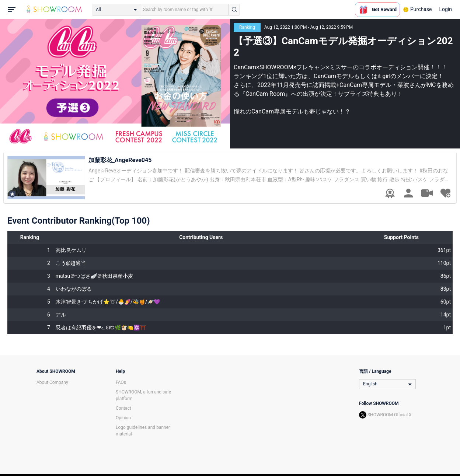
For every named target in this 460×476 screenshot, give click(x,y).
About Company (52, 382)
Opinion (123, 418)
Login (445, 9)
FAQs (121, 382)
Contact (123, 408)
